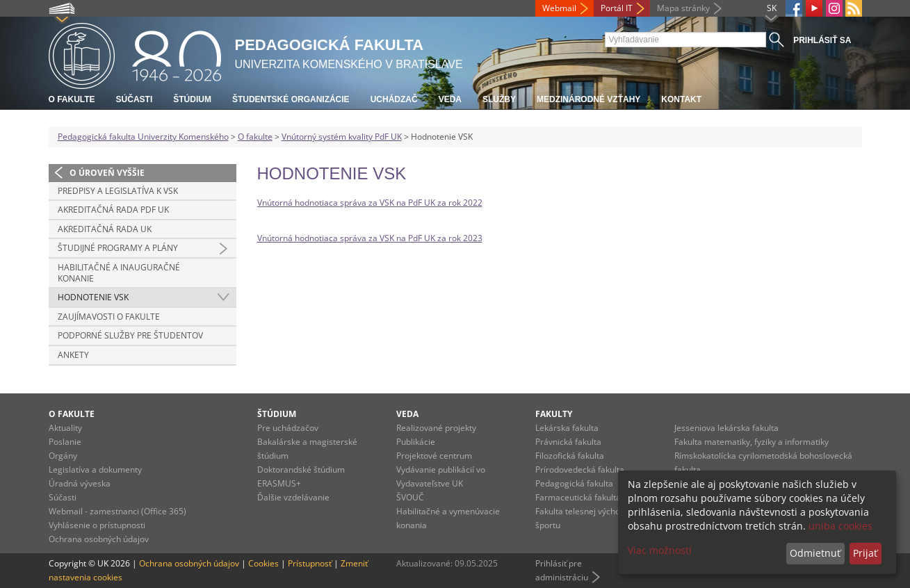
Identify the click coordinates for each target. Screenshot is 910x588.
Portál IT (617, 8)
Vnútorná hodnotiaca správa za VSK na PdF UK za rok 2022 (370, 203)
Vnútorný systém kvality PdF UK (342, 137)
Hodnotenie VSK (93, 297)
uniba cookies (840, 526)
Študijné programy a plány (118, 248)
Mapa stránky (683, 8)
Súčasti (135, 99)
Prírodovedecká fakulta (580, 469)
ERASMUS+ (279, 483)
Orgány (63, 456)
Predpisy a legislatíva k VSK (118, 191)
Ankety (73, 355)
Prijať (865, 553)
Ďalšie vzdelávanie (293, 497)
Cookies (263, 563)
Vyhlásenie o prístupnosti (97, 525)
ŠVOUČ (410, 497)
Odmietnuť (815, 553)
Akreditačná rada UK (105, 229)
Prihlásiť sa (822, 40)
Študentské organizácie (291, 99)
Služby (499, 99)
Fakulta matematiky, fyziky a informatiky (751, 442)
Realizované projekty (436, 428)
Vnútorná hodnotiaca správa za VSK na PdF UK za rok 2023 (370, 238)
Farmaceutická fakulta (578, 497)
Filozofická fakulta (570, 456)
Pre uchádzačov (288, 428)
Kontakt (681, 99)
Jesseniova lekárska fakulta (726, 428)
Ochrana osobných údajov (99, 539)
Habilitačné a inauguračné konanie (119, 273)
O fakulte (72, 99)
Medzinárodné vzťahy (588, 99)
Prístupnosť (310, 563)
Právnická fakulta (568, 442)
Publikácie (416, 442)
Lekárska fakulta (567, 428)
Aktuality (65, 428)
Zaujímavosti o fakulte (109, 317)
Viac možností (660, 550)
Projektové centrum (434, 456)
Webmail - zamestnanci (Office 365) (117, 511)
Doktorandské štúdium (301, 469)
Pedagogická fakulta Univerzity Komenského (143, 137)
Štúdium (192, 99)
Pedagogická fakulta (574, 483)
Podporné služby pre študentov (130, 335)
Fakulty (554, 414)
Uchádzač (394, 99)
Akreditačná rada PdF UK (113, 210)
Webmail (559, 8)
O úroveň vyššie (107, 173)
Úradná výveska (80, 483)
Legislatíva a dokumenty (95, 469)
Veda (450, 99)
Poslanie (65, 442)
